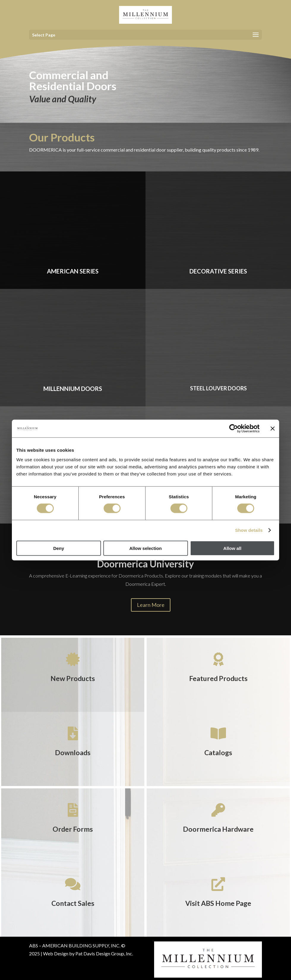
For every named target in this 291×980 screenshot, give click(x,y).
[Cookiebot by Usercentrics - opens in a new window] (234, 429)
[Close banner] (273, 429)
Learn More (151, 605)
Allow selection (145, 548)
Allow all (232, 548)
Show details (249, 530)
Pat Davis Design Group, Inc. (104, 953)
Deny (59, 548)
